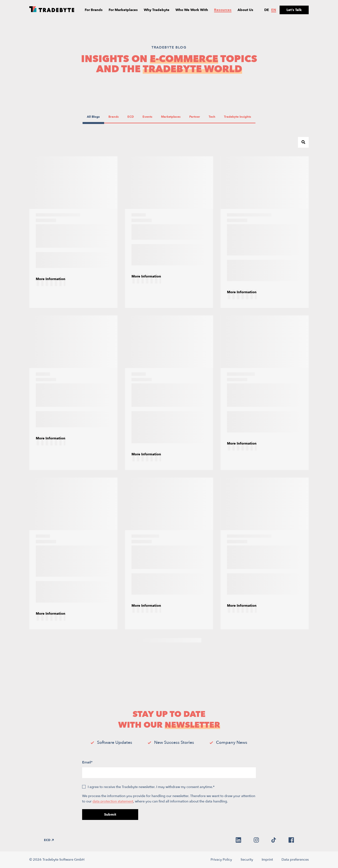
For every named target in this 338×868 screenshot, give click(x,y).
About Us (245, 10)
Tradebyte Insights (237, 117)
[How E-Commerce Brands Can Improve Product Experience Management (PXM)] (73, 553)
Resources (223, 10)
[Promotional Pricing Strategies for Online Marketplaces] (265, 393)
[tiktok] (274, 840)
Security (247, 860)
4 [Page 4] (165, 640)
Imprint (267, 860)
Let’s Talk (294, 10)
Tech (214, 117)
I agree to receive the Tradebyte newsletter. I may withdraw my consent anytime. (151, 787)
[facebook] (291, 840)
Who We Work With (192, 10)
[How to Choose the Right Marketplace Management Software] (73, 393)
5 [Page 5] (173, 640)
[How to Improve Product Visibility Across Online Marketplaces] (169, 553)
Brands (114, 117)
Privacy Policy (221, 860)
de (267, 10)
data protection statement (113, 801)
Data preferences (295, 860)
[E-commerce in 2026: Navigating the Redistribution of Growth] (169, 393)
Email (87, 762)
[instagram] (256, 840)
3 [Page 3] (156, 640)
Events (148, 117)
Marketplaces (171, 117)
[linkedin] (238, 840)
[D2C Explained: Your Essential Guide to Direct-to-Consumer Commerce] (265, 553)
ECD (133, 117)
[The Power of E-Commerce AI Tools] (169, 232)
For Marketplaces (123, 10)
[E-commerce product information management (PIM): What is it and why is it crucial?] (265, 232)
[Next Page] (199, 640)
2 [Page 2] (148, 640)
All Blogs (93, 117)
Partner (195, 117)
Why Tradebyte (157, 10)
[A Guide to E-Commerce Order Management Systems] (73, 232)
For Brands (94, 10)
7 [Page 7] (191, 640)
